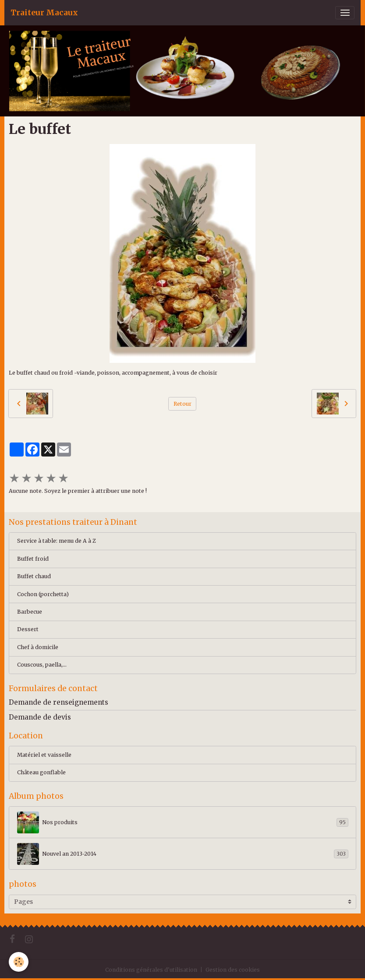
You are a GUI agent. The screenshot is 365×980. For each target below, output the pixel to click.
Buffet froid (33, 559)
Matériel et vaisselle (44, 755)
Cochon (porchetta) (43, 594)
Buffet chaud (34, 576)
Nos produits (183, 822)
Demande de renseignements (58, 702)
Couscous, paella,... (42, 665)
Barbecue (30, 612)
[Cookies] (19, 962)
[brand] (44, 13)
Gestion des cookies (233, 970)
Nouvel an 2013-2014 (183, 854)
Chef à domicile (38, 647)
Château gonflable (41, 772)
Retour (182, 404)
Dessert (28, 629)
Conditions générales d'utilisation (151, 970)
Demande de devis (40, 717)
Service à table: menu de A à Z (57, 541)
